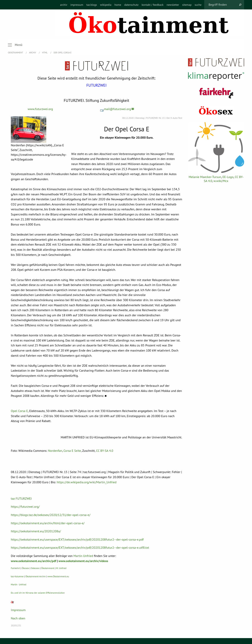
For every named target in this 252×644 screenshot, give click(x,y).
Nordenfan (55, 451)
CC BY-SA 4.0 (105, 451)
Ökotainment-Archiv (35, 576)
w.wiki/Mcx (221, 181)
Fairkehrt (15, 568)
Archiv (33, 53)
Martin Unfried (83, 556)
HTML (45, 53)
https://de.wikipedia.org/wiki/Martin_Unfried (87, 482)
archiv (64, 5)
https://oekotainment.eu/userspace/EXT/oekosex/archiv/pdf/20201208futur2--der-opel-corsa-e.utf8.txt (80, 547)
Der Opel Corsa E (63, 53)
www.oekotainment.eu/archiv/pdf (33, 561)
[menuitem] (64, 5)
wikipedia (106, 5)
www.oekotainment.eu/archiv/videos (83, 561)
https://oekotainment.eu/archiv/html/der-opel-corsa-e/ (48, 523)
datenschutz (131, 5)
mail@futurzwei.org (115, 109)
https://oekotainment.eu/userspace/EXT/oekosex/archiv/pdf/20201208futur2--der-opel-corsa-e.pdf (77, 539)
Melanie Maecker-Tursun (205, 177)
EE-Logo (228, 177)
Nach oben (18, 618)
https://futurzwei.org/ (25, 507)
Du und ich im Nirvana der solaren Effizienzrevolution (38, 593)
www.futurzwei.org (40, 109)
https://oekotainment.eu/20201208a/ (36, 531)
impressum (77, 5)
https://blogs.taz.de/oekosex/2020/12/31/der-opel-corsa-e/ (51, 515)
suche (198, 5)
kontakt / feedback (153, 5)
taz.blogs (92, 5)
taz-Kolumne (17, 576)
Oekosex (35, 568)
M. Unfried (61, 568)
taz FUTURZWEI (21, 498)
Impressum (18, 610)
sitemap (187, 5)
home (118, 5)
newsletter (173, 5)
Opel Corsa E (19, 411)
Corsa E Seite (72, 451)
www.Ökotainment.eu (58, 576)
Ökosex (25, 568)
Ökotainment (48, 568)
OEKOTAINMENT (16, 53)
